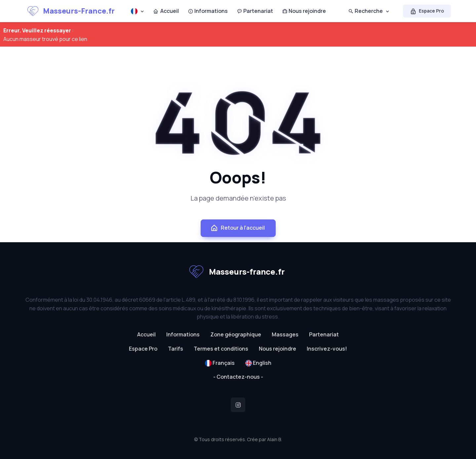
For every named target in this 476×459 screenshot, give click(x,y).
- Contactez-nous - (238, 377)
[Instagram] (238, 405)
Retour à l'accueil (238, 228)
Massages (285, 334)
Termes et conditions (221, 349)
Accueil (166, 11)
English (258, 363)
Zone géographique (236, 334)
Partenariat (255, 11)
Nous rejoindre (304, 11)
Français (220, 363)
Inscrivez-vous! (327, 349)
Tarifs (176, 349)
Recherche (366, 11)
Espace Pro (427, 11)
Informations (208, 11)
